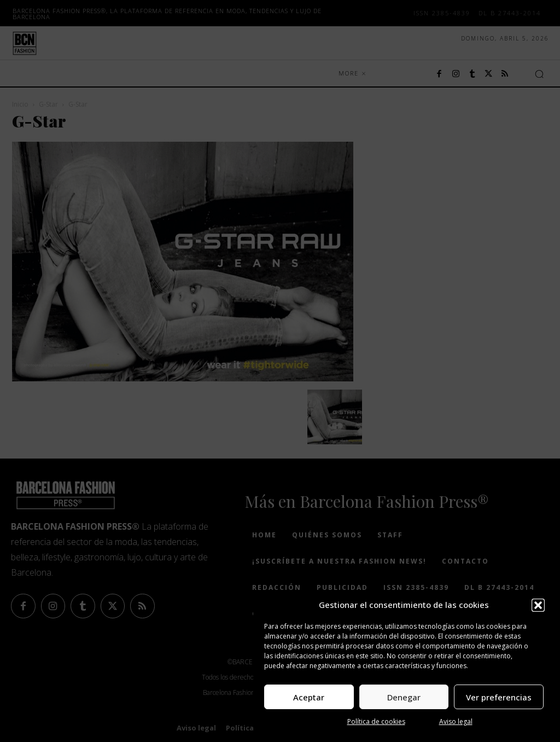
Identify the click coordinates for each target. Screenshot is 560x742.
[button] (538, 605)
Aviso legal (456, 721)
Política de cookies (376, 721)
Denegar (404, 697)
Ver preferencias (499, 697)
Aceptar (309, 697)
